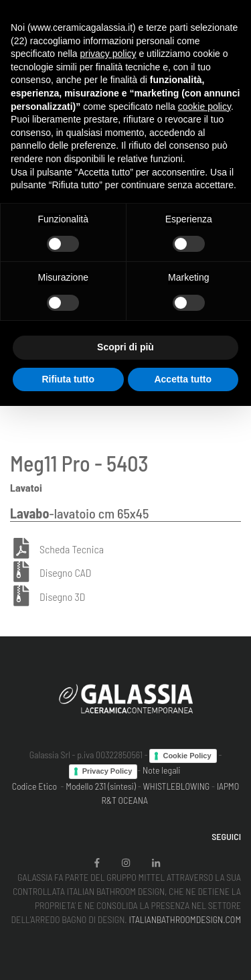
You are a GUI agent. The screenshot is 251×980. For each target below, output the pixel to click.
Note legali (162, 770)
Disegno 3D (62, 597)
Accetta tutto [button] (183, 379)
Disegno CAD (65, 573)
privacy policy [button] (108, 54)
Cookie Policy (187, 756)
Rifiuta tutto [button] (68, 379)
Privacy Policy (107, 771)
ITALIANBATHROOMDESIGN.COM (185, 919)
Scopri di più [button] (125, 347)
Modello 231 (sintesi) (101, 786)
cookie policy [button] (204, 107)
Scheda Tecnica (72, 549)
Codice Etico (34, 786)
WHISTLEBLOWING (176, 786)
